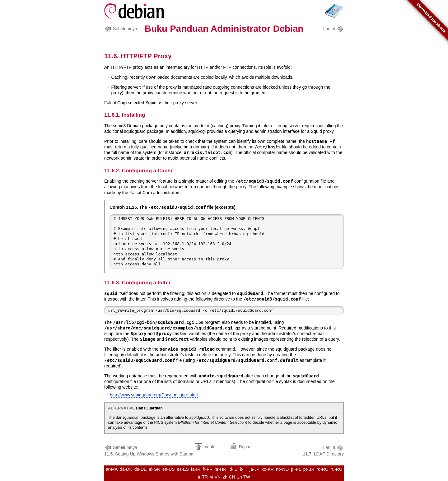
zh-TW (244, 477)
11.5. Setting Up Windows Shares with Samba (149, 450)
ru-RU (336, 469)
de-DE (141, 469)
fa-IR (196, 469)
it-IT (244, 469)
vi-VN (215, 477)
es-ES (183, 469)
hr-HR (220, 469)
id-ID (233, 469)
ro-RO (323, 469)
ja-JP (254, 469)
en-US (169, 469)
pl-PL (296, 469)
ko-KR (268, 469)
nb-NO (282, 469)
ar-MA (112, 469)
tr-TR (203, 477)
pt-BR (309, 469)
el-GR (154, 469)
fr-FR (208, 469)
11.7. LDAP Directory (323, 450)
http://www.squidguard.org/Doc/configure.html (154, 395)
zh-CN (229, 477)
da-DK (126, 469)
